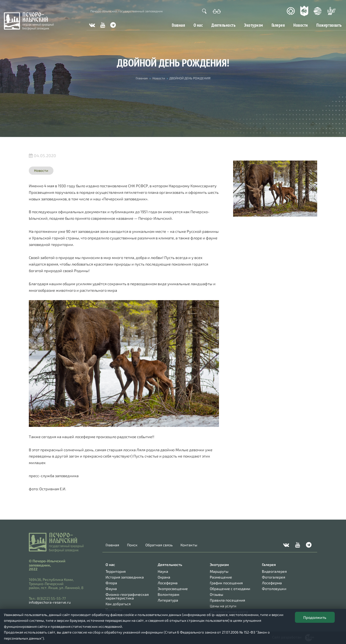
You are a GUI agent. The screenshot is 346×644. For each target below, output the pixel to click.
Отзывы (216, 594)
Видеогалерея (274, 571)
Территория (116, 571)
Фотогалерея (274, 577)
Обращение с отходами (230, 589)
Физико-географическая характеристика (127, 596)
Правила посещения (227, 600)
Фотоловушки (274, 589)
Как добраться (118, 604)
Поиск (132, 545)
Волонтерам (168, 594)
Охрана (164, 577)
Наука (163, 571)
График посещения (226, 583)
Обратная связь (159, 545)
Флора (111, 583)
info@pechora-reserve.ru (50, 602)
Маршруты (219, 571)
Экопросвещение (173, 589)
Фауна (111, 589)
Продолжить (315, 617)
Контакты (189, 545)
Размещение (221, 577)
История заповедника (125, 577)
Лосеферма (168, 583)
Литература (168, 600)
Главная (179, 25)
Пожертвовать (329, 25)
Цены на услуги (223, 606)
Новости (301, 25)
